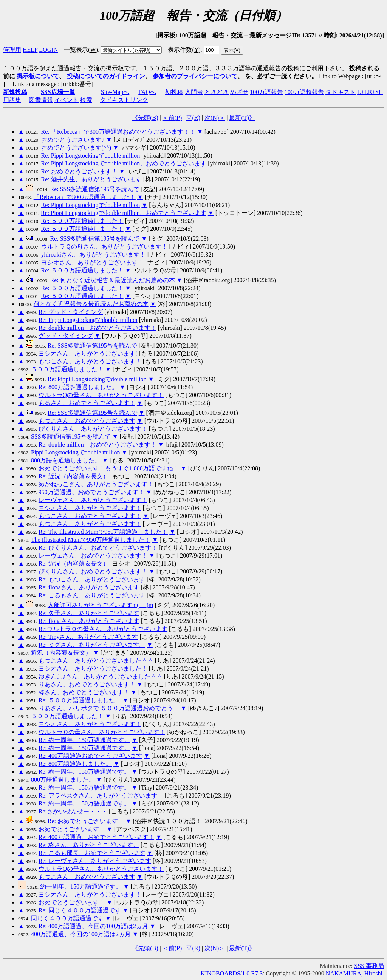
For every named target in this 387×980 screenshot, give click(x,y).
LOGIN (48, 50)
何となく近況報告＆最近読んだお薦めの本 (91, 304)
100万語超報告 (304, 92)
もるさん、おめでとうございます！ (87, 403)
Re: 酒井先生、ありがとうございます (91, 179)
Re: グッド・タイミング (71, 312)
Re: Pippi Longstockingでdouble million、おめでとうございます (124, 163)
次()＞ (215, 118)
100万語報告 (266, 92)
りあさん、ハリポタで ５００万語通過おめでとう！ (109, 708)
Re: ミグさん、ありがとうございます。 (92, 645)
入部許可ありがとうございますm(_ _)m (101, 605)
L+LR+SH (370, 92)
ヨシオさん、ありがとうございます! (88, 353)
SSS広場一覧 (58, 92)
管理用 (12, 50)
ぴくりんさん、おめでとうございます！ (93, 571)
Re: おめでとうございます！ (79, 171)
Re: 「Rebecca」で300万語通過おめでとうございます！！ (118, 132)
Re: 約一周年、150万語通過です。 (84, 740)
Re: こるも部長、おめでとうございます (92, 853)
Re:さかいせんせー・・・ (73, 811)
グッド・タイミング (66, 336)
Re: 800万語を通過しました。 (78, 387)
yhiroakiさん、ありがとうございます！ (94, 254)
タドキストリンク (124, 100)
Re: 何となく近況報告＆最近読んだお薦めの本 (113, 280)
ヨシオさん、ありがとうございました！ (93, 669)
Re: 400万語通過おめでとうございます (90, 756)
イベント (67, 100)
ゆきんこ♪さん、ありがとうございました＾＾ (101, 676)
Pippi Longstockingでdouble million (76, 452)
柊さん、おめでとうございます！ (84, 692)
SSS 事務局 (369, 966)
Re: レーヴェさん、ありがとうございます (95, 861)
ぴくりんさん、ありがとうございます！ (93, 429)
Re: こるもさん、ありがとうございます (92, 595)
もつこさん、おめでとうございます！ (90, 516)
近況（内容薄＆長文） (61, 653)
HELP (30, 50)
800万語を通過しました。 (66, 460)
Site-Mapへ (115, 92)
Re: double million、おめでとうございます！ (98, 328)
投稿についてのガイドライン (106, 76)
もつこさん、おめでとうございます (87, 421)
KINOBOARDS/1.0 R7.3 (232, 973)
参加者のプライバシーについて (195, 76)
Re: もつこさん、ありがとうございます (92, 579)
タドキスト (341, 92)
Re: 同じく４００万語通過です (80, 910)
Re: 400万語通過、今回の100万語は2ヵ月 (93, 926)
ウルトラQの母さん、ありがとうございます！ (101, 395)
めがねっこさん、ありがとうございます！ (96, 484)
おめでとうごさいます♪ (73, 140)
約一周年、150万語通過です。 (81, 886)
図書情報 (41, 100)
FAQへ (147, 92)
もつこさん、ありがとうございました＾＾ (96, 661)
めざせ (239, 92)
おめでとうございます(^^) (76, 148)
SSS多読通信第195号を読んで (71, 437)
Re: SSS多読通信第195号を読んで (95, 189)
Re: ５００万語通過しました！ (82, 221)
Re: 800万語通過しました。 (75, 764)
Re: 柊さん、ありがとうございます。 (89, 845)
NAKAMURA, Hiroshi (354, 973)
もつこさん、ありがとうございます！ (90, 361)
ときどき (217, 92)
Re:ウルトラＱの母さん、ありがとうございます (103, 629)
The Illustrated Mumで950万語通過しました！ (91, 540)
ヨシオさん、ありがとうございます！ (93, 262)
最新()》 (242, 118)
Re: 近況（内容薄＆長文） (74, 476)
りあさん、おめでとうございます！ (87, 684)
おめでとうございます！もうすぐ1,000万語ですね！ (109, 468)
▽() (193, 118)
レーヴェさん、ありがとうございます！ (93, 500)
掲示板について (38, 76)
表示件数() (184, 50)
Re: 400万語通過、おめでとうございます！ (96, 837)
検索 (86, 100)
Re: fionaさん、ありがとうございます (89, 587)
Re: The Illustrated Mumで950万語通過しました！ (103, 532)
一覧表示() (81, 50)
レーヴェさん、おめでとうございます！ (93, 556)
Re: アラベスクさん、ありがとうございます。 (101, 795)
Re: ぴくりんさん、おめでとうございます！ (98, 548)
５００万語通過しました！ (67, 369)
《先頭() (145, 118)
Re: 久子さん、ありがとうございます (89, 613)
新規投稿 (15, 92)
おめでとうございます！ (72, 829)
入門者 (194, 92)
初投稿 (174, 92)
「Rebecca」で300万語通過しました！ (85, 197)
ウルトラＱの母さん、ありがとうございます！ (104, 247)
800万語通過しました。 (63, 780)
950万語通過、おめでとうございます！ (91, 492)
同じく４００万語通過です (67, 918)
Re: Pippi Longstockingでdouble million (91, 155)
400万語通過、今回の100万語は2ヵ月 (81, 934)
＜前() (172, 118)
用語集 (12, 100)
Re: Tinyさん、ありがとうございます (88, 637)
